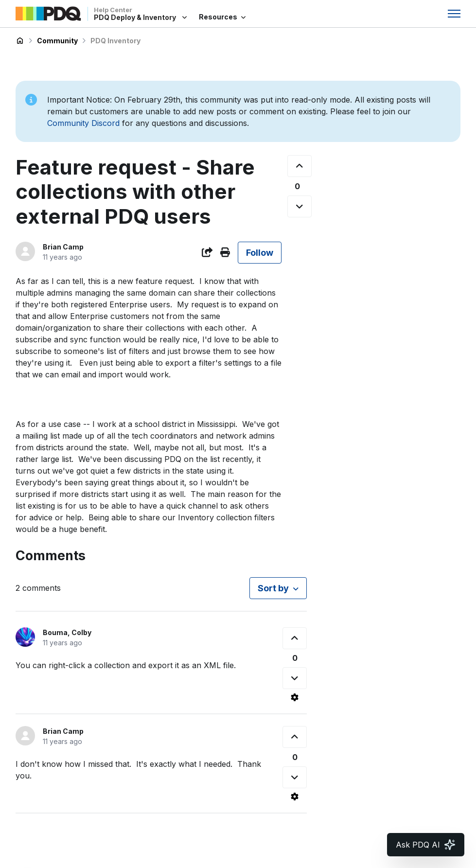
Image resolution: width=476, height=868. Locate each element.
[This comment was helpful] (295, 638)
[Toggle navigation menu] (454, 14)
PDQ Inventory (115, 41)
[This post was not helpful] (300, 206)
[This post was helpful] (300, 166)
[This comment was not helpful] (295, 678)
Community (57, 41)
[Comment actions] (295, 697)
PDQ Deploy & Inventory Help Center (20, 41)
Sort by (273, 588)
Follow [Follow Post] (260, 253)
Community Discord (83, 123)
